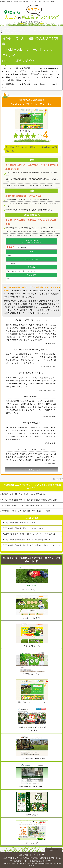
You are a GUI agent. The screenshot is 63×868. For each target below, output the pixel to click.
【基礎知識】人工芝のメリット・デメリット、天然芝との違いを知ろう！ (31, 487)
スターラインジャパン (32, 635)
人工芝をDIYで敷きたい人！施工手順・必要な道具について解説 (26, 511)
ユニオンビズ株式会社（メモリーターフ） (32, 747)
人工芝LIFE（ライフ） (32, 607)
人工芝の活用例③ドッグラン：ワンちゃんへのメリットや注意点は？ (29, 534)
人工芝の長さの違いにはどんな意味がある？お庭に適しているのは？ (28, 505)
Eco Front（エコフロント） (32, 579)
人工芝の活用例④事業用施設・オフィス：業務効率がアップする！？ (29, 540)
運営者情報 (24, 855)
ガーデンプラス (32, 832)
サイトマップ (39, 855)
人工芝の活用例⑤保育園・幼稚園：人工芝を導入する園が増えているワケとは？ (32, 547)
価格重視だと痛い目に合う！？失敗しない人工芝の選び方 (24, 494)
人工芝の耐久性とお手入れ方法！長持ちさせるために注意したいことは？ (30, 500)
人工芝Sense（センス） (32, 663)
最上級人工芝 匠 (32, 804)
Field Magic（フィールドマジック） (32, 691)
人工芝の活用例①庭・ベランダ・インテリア (20, 523)
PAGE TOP (54, 850)
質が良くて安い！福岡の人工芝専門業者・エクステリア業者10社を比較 (31, 560)
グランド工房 (32, 719)
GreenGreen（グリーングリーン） (32, 776)
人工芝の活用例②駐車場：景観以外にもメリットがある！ (25, 528)
